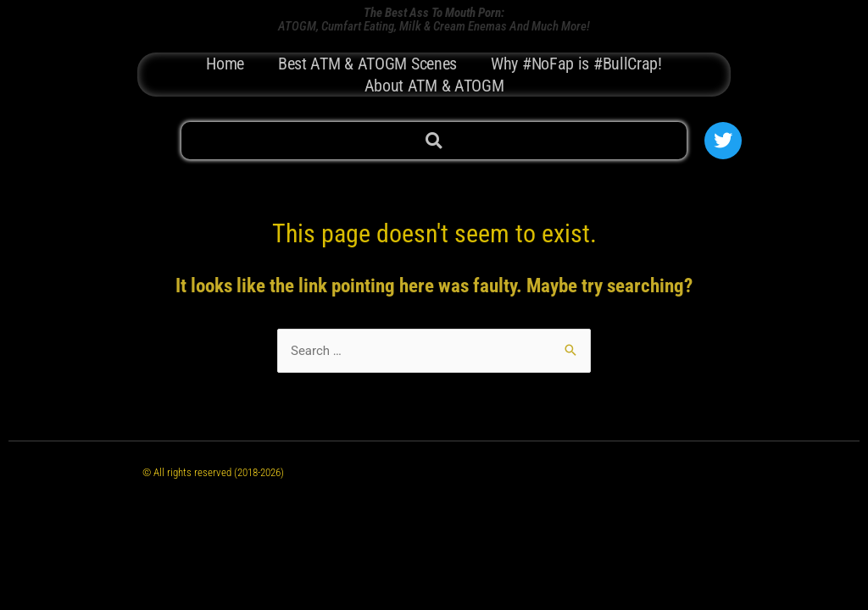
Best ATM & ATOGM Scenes (367, 64)
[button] (434, 141)
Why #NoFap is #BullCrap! (576, 64)
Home (225, 64)
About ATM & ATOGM (434, 86)
